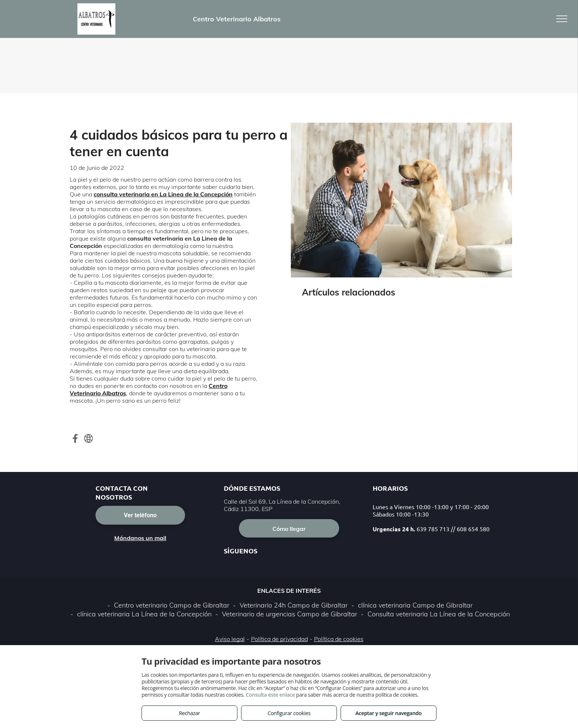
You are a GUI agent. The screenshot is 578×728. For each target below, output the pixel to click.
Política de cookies (339, 639)
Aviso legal (230, 639)
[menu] (562, 19)
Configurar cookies (289, 713)
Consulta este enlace (270, 695)
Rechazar (189, 713)
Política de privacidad (279, 639)
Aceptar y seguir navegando (388, 713)
